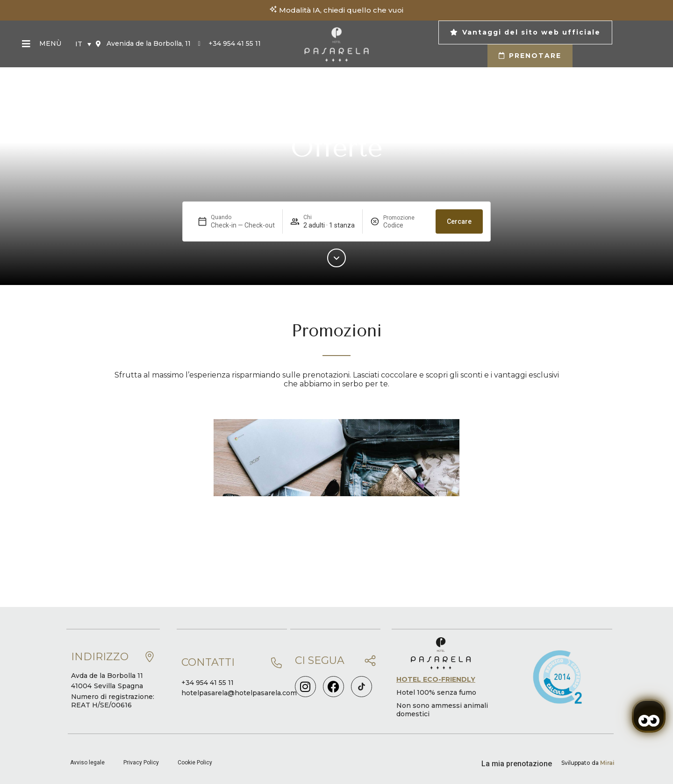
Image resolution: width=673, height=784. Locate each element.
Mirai (607, 763)
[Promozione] (406, 225)
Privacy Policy (141, 763)
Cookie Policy (195, 763)
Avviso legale (87, 763)
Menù (50, 43)
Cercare (459, 221)
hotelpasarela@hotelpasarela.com (239, 693)
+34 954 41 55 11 (208, 683)
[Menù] (26, 44)
